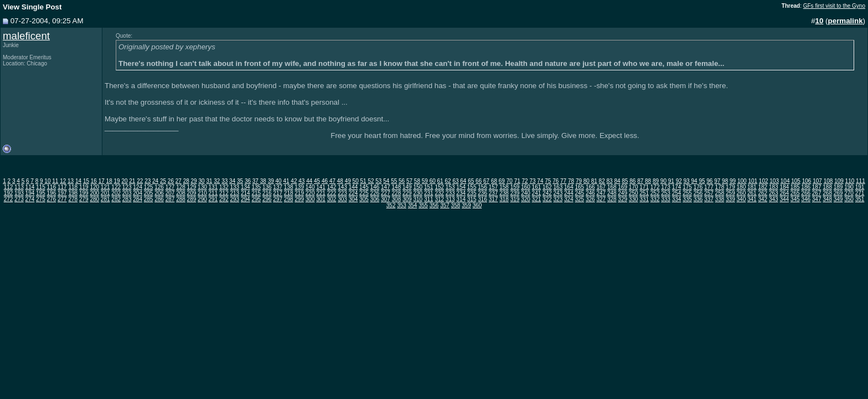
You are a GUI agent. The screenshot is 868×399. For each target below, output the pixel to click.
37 (255, 181)
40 (279, 181)
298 (289, 199)
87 (640, 181)
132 (224, 187)
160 (526, 187)
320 (526, 199)
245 (579, 193)
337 (709, 199)
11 (55, 181)
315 (472, 199)
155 (472, 187)
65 (471, 181)
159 (515, 187)
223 (342, 193)
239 (515, 193)
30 (201, 181)
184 (784, 187)
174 (677, 187)
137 (278, 187)
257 (709, 193)
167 (601, 187)
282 (116, 199)
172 (655, 187)
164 (569, 187)
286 (159, 199)
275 (41, 199)
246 (590, 193)
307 (386, 199)
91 (671, 181)
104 (785, 181)
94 (694, 181)
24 (155, 181)
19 (117, 181)
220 (310, 193)
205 (149, 193)
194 (30, 193)
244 (569, 193)
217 (278, 193)
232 (439, 193)
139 (299, 187)
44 (309, 181)
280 (94, 199)
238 (504, 193)
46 (325, 181)
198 (73, 193)
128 (181, 187)
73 (532, 181)
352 (391, 205)
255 (687, 193)
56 (402, 181)
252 (655, 193)
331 (644, 199)
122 (116, 187)
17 (102, 181)
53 (378, 181)
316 (482, 199)
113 (19, 187)
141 (321, 187)
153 (450, 187)
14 (78, 181)
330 (634, 199)
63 (455, 181)
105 (796, 181)
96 (709, 181)
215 (256, 193)
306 (375, 199)
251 (644, 193)
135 (256, 187)
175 (687, 187)
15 (86, 181)
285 (149, 199)
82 (602, 181)
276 (52, 199)
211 (213, 193)
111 (861, 181)
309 (407, 199)
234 (461, 193)
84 (617, 181)
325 (579, 199)
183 (774, 187)
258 (720, 193)
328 (612, 199)
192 (9, 193)
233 (450, 193)
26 (171, 181)
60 (433, 181)
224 (353, 193)
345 (795, 199)
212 (224, 193)
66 (479, 181)
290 (202, 199)
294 (246, 199)
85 (625, 181)
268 (827, 193)
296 (267, 199)
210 (202, 193)
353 (402, 205)
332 (655, 199)
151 (429, 187)
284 (138, 199)
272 (9, 199)
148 (397, 187)
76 (556, 181)
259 (730, 193)
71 (517, 181)
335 (687, 199)
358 (456, 205)
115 (41, 187)
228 (397, 193)
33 (224, 181)
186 (806, 187)
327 (601, 199)
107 (817, 181)
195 (41, 193)
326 (590, 199)
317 (494, 199)
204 (138, 193)
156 (482, 187)
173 (666, 187)
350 (849, 199)
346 (806, 199)
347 (817, 199)
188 (827, 187)
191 (860, 187)
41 (286, 181)
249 (622, 193)
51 (363, 181)
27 (179, 181)
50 (356, 181)
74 (540, 181)
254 (677, 193)
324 (569, 199)
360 (477, 205)
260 (742, 193)
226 (375, 193)
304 (353, 199)
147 (386, 187)
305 (364, 199)
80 (587, 181)
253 (666, 193)
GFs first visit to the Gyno (834, 6)
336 (698, 199)
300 (310, 199)
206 (159, 193)
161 (537, 187)
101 (753, 181)
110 (850, 181)
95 (702, 181)
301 (321, 199)
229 (407, 193)
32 (217, 181)
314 (461, 199)
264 (784, 193)
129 (192, 187)
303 (342, 199)
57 (409, 181)
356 (434, 205)
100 (742, 181)
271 (860, 193)
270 (849, 193)
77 (563, 181)
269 (838, 193)
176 (698, 187)
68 (494, 181)
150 (418, 187)
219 (299, 193)
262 (763, 193)
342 (763, 199)
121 (105, 187)
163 (558, 187)
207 (170, 193)
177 (709, 187)
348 (827, 199)
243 (558, 193)
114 (30, 187)
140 (310, 187)
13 (71, 181)
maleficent (26, 36)
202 (116, 193)
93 (687, 181)
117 (62, 187)
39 (271, 181)
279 (84, 199)
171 (644, 187)
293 (234, 199)
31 (209, 181)
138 (289, 187)
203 (127, 193)
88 (648, 181)
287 (170, 199)
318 (504, 199)
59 (425, 181)
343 (774, 199)
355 (423, 205)
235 (472, 193)
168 (612, 187)
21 (132, 181)
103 (774, 181)
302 (332, 199)
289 (192, 199)
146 (375, 187)
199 (84, 193)
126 (159, 187)
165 (579, 187)
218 (289, 193)
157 (494, 187)
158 (504, 187)
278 (73, 199)
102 (764, 181)
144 (353, 187)
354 (413, 205)
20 (124, 181)
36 (248, 181)
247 (601, 193)
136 (267, 187)
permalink (846, 21)
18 (109, 181)
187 (817, 187)
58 (417, 181)
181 (752, 187)
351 (860, 199)
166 (590, 187)
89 (656, 181)
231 (429, 193)
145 (364, 187)
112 (9, 187)
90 (663, 181)
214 (246, 193)
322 (547, 199)
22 (140, 181)
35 (240, 181)
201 (105, 193)
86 (632, 181)
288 (181, 199)
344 (784, 199)
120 (94, 187)
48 (340, 181)
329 (622, 199)
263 (774, 193)
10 (47, 181)
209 (192, 193)
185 (795, 187)
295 (256, 199)
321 (537, 199)
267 (817, 193)
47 (332, 181)
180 (742, 187)
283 (127, 199)
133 (234, 187)
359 (466, 205)
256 (698, 193)
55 (394, 181)
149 (407, 187)
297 (278, 199)
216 (267, 193)
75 (548, 181)
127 (170, 187)
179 (730, 187)
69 (502, 181)
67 (486, 181)
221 (321, 193)
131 (213, 187)
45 (317, 181)
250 (634, 193)
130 (202, 187)
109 (839, 181)
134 (246, 187)
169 (622, 187)
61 (440, 181)
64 (463, 181)
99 (733, 181)
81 (594, 181)
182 (763, 187)
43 (301, 181)
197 (62, 193)
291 (213, 199)
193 (19, 193)
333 (666, 199)
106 (807, 181)
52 (371, 181)
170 (634, 187)
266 (806, 193)
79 (579, 181)
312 (439, 199)
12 (63, 181)
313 (450, 199)
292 (224, 199)
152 (439, 187)
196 (52, 193)
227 (386, 193)
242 (547, 193)
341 (752, 199)
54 (386, 181)
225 (364, 193)
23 (148, 181)
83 (610, 181)
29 (194, 181)
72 (525, 181)
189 (838, 187)
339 (730, 199)
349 (838, 199)
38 (263, 181)
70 (510, 181)
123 (127, 187)
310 (418, 199)
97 (717, 181)
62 (448, 181)
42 (294, 181)
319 (515, 199)
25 (163, 181)
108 (828, 181)
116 (52, 187)
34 (232, 181)
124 (138, 187)
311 (429, 199)
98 (725, 181)
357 (445, 205)
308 (397, 199)
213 (234, 193)
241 (537, 193)
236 (482, 193)
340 (742, 199)
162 (547, 187)
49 (348, 181)
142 (332, 187)
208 (181, 193)
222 (332, 193)
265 (795, 193)
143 (342, 187)
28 (186, 181)
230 (418, 193)
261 (752, 193)
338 (720, 199)
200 (94, 193)
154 (461, 187)
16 (94, 181)
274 (30, 199)
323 (558, 199)
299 (299, 199)
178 (720, 187)
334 (677, 199)
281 (105, 199)
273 (19, 199)
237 (494, 193)
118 (73, 187)
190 (849, 187)
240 (526, 193)
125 (149, 187)
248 (612, 193)
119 (84, 187)
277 (62, 199)
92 (679, 181)
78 (571, 181)
